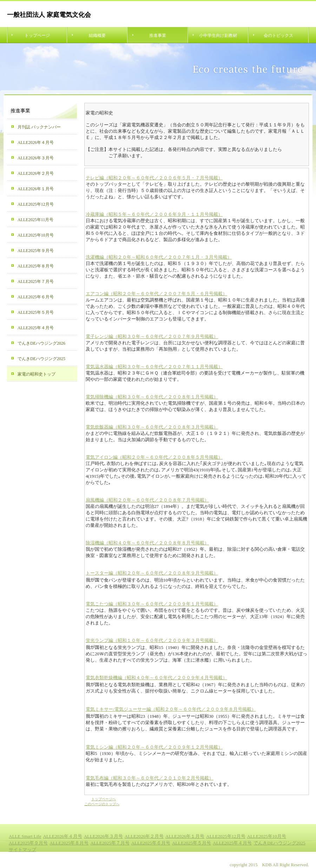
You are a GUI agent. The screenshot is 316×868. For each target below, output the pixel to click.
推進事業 (158, 35)
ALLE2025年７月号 (36, 281)
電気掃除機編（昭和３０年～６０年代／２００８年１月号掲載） (152, 397)
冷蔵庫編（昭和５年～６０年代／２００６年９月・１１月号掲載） (154, 214)
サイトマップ (22, 850)
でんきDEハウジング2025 (41, 359)
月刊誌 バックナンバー (39, 127)
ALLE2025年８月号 (36, 266)
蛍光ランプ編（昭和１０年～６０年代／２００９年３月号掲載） (152, 640)
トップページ (37, 35)
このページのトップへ (102, 804)
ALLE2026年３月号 (36, 158)
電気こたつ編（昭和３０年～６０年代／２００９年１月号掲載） (152, 604)
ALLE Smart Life (25, 836)
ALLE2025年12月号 (36, 204)
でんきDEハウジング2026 (41, 343)
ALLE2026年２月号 (36, 173)
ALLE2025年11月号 (35, 220)
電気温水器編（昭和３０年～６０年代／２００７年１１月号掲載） (154, 367)
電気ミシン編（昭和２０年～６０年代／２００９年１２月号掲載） (154, 747)
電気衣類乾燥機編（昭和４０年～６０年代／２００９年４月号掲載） (156, 678)
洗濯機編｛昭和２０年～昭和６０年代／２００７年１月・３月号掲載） (159, 257)
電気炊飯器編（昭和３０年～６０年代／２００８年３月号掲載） (152, 427)
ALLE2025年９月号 (36, 251)
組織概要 (97, 35)
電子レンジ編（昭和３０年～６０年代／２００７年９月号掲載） (152, 336)
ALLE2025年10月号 (36, 235)
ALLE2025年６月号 (36, 297)
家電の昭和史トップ (37, 374)
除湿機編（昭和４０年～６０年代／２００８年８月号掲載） (147, 543)
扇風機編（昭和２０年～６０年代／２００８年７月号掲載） (147, 500)
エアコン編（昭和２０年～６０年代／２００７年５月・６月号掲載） (156, 294)
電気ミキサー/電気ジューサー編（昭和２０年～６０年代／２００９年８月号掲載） (171, 709)
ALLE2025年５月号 (36, 312)
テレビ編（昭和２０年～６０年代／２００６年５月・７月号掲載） (154, 178)
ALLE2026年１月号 (36, 189)
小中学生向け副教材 (218, 35)
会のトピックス (278, 35)
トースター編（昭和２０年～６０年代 (124, 573)
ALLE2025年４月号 (36, 328)
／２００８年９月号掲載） (191, 573)
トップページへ (104, 799)
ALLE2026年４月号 (36, 143)
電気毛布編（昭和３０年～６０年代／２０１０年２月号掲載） (150, 778)
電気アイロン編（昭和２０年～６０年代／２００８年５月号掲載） (154, 457)
